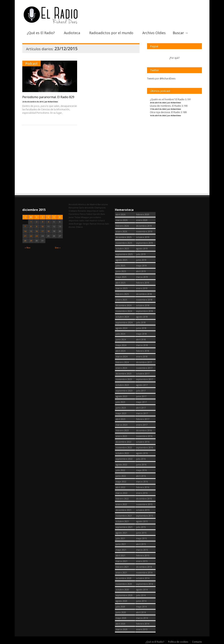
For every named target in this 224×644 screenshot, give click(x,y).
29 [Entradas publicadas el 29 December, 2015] (31, 241)
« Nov (28, 248)
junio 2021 (121, 544)
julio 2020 (120, 607)
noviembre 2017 (144, 368)
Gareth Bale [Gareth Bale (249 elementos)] (99, 214)
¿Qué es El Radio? (41, 33)
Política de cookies (178, 642)
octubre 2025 (122, 248)
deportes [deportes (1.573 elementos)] (91, 211)
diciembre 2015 (144, 499)
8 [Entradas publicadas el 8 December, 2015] (31, 227)
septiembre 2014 (145, 584)
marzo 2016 (142, 482)
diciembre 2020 (124, 578)
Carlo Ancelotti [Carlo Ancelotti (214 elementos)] (86, 208)
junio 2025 (121, 271)
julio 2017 (141, 391)
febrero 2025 (122, 294)
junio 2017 (141, 396)
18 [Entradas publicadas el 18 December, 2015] (48, 231)
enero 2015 (142, 561)
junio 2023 (121, 408)
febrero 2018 (143, 351)
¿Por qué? (174, 58)
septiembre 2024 (124, 322)
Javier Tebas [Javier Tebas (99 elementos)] (74, 217)
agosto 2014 (142, 590)
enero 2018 (142, 356)
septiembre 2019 (145, 243)
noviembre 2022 (124, 447)
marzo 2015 (142, 550)
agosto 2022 (121, 464)
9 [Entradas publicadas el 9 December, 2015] (37, 227)
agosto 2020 (121, 601)
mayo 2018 (141, 334)
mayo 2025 (121, 277)
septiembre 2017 (145, 379)
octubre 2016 (143, 442)
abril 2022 (121, 487)
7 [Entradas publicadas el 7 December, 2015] (25, 227)
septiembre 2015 (145, 516)
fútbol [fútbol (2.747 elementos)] (89, 214)
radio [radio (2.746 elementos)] (82, 220)
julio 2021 (120, 538)
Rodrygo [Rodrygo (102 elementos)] (78, 224)
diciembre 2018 (144, 294)
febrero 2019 (143, 283)
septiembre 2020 (124, 595)
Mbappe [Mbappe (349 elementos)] (85, 217)
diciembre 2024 (124, 305)
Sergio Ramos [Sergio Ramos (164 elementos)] (90, 224)
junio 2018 (141, 328)
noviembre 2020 (124, 584)
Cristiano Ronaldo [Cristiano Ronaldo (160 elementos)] (77, 211)
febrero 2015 (143, 555)
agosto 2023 (121, 396)
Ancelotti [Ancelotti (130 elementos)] (73, 204)
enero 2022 (121, 504)
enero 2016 (142, 493)
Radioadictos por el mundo (111, 33)
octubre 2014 (143, 578)
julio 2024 (120, 334)
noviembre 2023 (124, 379)
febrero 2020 (143, 214)
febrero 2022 (122, 499)
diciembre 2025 (124, 237)
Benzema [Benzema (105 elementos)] (73, 208)
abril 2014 (141, 612)
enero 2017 (142, 425)
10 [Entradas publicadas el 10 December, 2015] (43, 227)
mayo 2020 (121, 618)
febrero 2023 (122, 430)
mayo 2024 (121, 345)
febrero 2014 (143, 624)
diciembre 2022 (124, 442)
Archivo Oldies (154, 33)
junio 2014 (141, 601)
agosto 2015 (142, 521)
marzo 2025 (122, 288)
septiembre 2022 (124, 459)
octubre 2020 (122, 590)
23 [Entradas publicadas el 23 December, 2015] (37, 236)
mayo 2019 (141, 266)
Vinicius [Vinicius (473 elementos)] (101, 224)
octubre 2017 (143, 374)
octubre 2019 (143, 237)
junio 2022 (121, 476)
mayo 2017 (141, 402)
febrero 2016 (143, 487)
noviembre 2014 (144, 572)
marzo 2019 (142, 277)
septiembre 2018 (145, 311)
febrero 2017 (143, 419)
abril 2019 (141, 271)
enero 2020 (142, 220)
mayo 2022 (121, 482)
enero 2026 (121, 231)
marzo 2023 (122, 425)
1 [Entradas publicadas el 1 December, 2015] (31, 222)
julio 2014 (141, 595)
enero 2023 (121, 436)
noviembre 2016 (144, 436)
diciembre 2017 (144, 362)
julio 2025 (120, 266)
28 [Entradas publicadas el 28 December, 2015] (25, 241)
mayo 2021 (121, 550)
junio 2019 (141, 260)
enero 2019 (142, 288)
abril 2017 (141, 408)
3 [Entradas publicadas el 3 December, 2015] (43, 222)
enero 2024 (121, 368)
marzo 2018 (142, 345)
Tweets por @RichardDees (161, 79)
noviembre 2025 (124, 243)
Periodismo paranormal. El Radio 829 (48, 97)
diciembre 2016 (144, 430)
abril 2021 (121, 555)
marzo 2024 (122, 356)
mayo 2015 (141, 538)
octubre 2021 (122, 521)
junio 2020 (121, 612)
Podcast (31, 63)
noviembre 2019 (144, 231)
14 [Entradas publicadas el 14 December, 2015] (25, 231)
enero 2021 (121, 572)
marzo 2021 (122, 561)
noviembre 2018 (144, 300)
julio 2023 (120, 402)
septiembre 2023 (124, 391)
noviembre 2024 (124, 311)
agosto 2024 (121, 328)
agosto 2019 (142, 248)
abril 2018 (141, 339)
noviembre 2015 (144, 504)
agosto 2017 (142, 385)
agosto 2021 (121, 533)
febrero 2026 (122, 226)
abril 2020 (121, 624)
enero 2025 (121, 300)
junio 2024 (121, 339)
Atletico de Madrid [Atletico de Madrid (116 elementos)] (88, 204)
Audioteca (72, 33)
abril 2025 (121, 283)
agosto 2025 (121, 260)
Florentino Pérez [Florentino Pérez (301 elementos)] (77, 214)
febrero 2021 (122, 567)
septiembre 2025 (124, 254)
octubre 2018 (143, 305)
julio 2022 (120, 470)
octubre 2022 (122, 453)
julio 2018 (141, 322)
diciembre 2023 (124, 374)
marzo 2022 (122, 493)
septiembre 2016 (145, 447)
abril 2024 (121, 351)
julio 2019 (141, 254)
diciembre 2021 (124, 510)
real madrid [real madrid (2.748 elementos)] (91, 220)
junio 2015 (141, 533)
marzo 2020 (122, 629)
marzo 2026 (122, 220)
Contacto (197, 642)
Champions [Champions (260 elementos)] (100, 208)
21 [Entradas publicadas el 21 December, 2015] (25, 236)
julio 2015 (141, 527)
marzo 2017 (142, 413)
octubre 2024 (122, 317)
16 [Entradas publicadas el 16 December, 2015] (37, 231)
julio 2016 (141, 459)
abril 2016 (141, 476)
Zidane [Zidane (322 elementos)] (79, 227)
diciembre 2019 (144, 226)
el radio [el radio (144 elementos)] (100, 211)
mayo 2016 (141, 470)
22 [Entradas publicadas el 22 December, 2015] (31, 236)
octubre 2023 (122, 385)
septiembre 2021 (124, 527)
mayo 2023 (121, 413)
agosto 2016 (142, 453)
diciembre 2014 (144, 567)
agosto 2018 (142, 317)
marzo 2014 (142, 618)
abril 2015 (141, 544)
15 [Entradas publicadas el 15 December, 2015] (31, 231)
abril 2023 (121, 419)
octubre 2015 (143, 510)
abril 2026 (121, 214)
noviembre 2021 (124, 516)
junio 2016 (141, 464)
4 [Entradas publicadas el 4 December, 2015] (48, 222)
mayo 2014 (141, 607)
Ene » (58, 248)
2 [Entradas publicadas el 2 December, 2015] (37, 222)
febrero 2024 (122, 362)
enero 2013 (142, 629)
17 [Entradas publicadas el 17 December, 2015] (43, 231)
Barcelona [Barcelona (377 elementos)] (103, 204)
